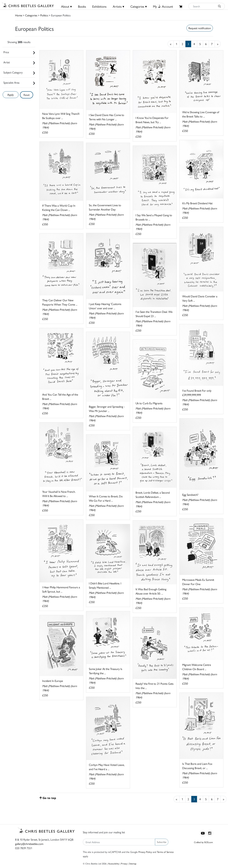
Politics (44, 15)
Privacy (124, 863)
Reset (27, 95)
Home (19, 15)
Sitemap (133, 863)
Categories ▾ (139, 6)
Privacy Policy (145, 852)
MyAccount (163, 6)
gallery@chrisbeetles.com (29, 844)
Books (82, 6)
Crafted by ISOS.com (203, 842)
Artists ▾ (118, 6)
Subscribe (162, 842)
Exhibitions (99, 6)
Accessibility (114, 863)
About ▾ (66, 6)
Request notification (200, 28)
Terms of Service (165, 852)
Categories (31, 15)
